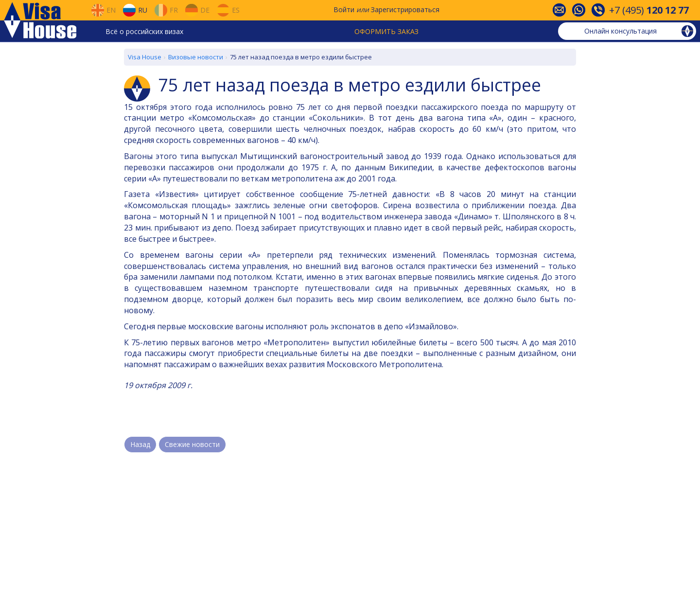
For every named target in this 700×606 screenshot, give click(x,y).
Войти (344, 9)
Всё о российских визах (144, 31)
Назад (140, 444)
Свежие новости (192, 444)
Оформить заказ (386, 31)
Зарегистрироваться (405, 9)
